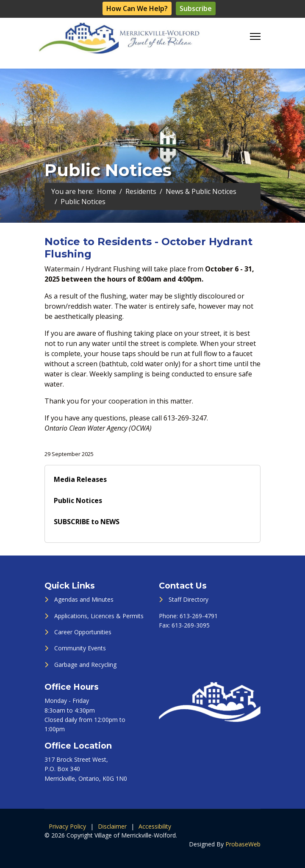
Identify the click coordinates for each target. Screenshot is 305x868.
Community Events (80, 648)
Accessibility (155, 826)
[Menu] (255, 36)
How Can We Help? (137, 8)
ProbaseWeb (243, 844)
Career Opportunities (83, 632)
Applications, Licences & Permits (99, 616)
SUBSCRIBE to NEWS (87, 522)
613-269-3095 (191, 625)
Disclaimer (112, 826)
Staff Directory (189, 599)
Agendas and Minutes (84, 599)
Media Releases (80, 479)
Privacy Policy (67, 826)
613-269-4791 (199, 616)
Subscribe (196, 8)
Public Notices (78, 500)
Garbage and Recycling (85, 665)
